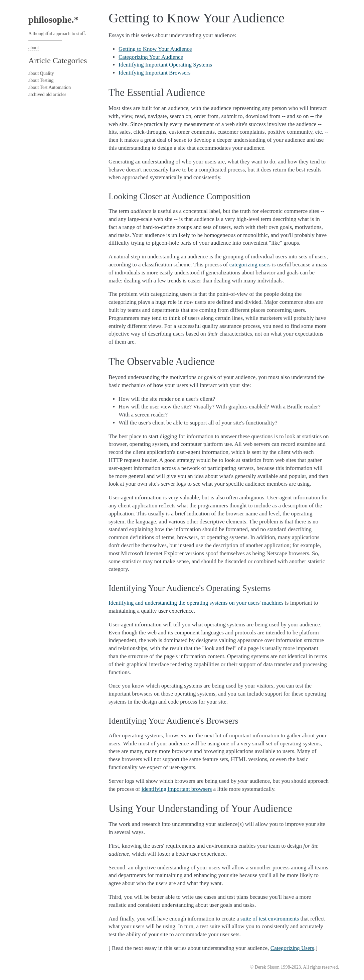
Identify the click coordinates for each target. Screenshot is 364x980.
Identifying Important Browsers (154, 73)
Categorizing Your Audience (151, 57)
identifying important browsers (177, 789)
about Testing (41, 80)
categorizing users (250, 265)
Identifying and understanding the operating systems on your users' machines (196, 603)
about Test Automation (50, 87)
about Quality (41, 73)
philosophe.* (53, 20)
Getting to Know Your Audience (155, 49)
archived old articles (47, 94)
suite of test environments (270, 919)
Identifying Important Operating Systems (165, 65)
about (34, 48)
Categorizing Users (292, 948)
